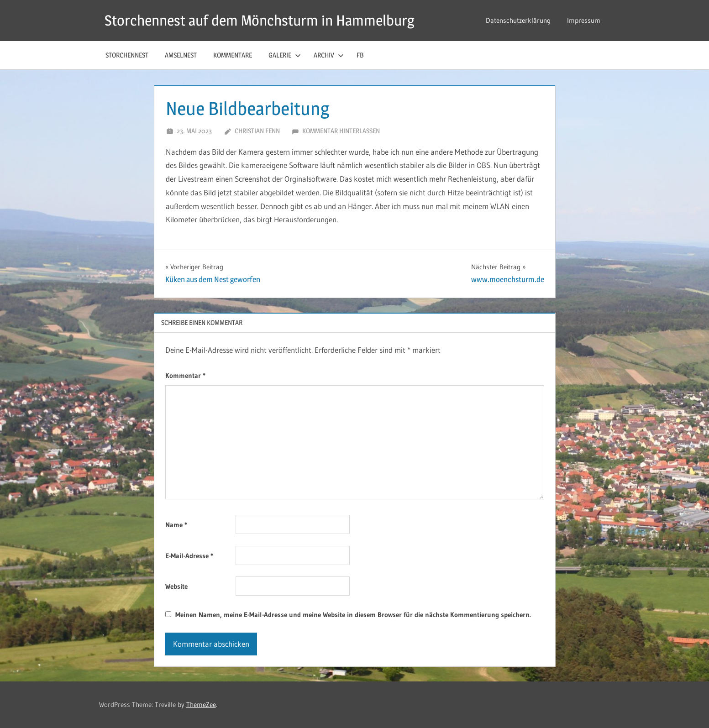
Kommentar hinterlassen (341, 131)
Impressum (584, 20)
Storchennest (127, 55)
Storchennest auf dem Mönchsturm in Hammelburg (260, 20)
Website (176, 586)
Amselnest (181, 55)
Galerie (285, 55)
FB (360, 55)
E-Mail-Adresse (189, 556)
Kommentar (185, 375)
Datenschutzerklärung (518, 20)
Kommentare (233, 55)
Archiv (329, 55)
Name (176, 525)
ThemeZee (201, 704)
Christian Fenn (257, 131)
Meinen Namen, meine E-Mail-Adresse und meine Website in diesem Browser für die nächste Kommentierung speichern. (353, 615)
